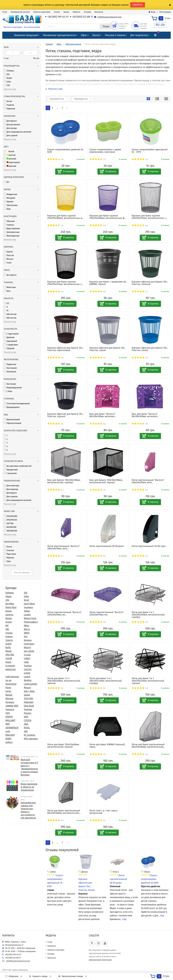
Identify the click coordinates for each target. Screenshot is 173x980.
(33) (98, 292)
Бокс (7, 291)
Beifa (8, 647)
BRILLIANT (10, 720)
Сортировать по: (57, 99)
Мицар (27, 688)
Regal (8, 662)
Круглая (9, 202)
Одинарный (10, 341)
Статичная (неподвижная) (17, 404)
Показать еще (10, 89)
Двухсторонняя (12, 228)
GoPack (9, 742)
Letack (27, 677)
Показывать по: (81, 99)
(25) (140, 159)
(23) (55, 226)
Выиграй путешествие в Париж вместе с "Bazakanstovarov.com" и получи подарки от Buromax (32, 767)
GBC (26, 731)
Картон (8, 252)
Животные (10, 287)
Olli (7, 74)
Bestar (9, 618)
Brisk (26, 600)
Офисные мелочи (73, 44)
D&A (26, 724)
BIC (7, 626)
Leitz (8, 731)
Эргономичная (12, 232)
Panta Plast (11, 607)
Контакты (99, 12)
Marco (27, 629)
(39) (140, 226)
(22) (98, 424)
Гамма (27, 695)
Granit (9, 622)
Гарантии (52, 946)
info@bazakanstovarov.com (109, 17)
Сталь (8, 263)
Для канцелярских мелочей (18, 132)
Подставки (10, 554)
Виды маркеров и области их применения (29, 787)
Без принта (10, 275)
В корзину (69, 171)
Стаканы (9, 550)
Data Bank (29, 706)
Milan (27, 626)
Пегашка (10, 702)
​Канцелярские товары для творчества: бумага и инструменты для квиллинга (28, 810)
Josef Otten (29, 604)
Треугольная (11, 205)
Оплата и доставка (42, 12)
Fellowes (9, 71)
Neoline (28, 680)
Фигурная (10, 198)
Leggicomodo (30, 684)
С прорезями (11, 345)
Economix (10, 666)
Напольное (10, 372)
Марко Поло (30, 618)
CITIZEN (28, 720)
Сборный (9, 348)
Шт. (7, 182)
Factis (8, 691)
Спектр (9, 640)
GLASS (9, 644)
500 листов (10, 318)
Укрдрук (10, 709)
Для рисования (12, 125)
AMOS (27, 633)
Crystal (27, 655)
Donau (9, 611)
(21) (140, 292)
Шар (7, 209)
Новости (77, 12)
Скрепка (9, 225)
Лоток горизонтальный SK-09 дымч (118, 879)
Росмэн (28, 713)
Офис (84, 35)
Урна (7, 561)
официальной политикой (100, 960)
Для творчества (139, 35)
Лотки (8, 547)
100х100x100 (10, 531)
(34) (98, 226)
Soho (7, 82)
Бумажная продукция (26, 35)
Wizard (27, 647)
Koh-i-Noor (29, 691)
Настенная (10, 384)
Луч (26, 636)
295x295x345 (10, 520)
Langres (9, 615)
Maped (9, 695)
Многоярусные (12, 236)
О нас (5, 12)
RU (158, 25)
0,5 (6, 303)
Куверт (9, 636)
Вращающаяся (12, 407)
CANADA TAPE (12, 706)
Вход (152, 12)
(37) (140, 490)
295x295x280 (10, 516)
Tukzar (27, 611)
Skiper (8, 78)
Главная (49, 44)
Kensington (11, 684)
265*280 (9, 523)
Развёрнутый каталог (20, 12)
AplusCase (11, 669)
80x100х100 (10, 527)
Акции (66, 12)
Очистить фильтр (22, 573)
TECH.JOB (28, 698)
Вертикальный (12, 419)
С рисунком (10, 473)
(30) (55, 292)
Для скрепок (11, 135)
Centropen (29, 644)
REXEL (27, 728)
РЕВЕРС (9, 717)
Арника (28, 640)
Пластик (9, 255)
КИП (26, 717)
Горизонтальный (13, 423)
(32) (55, 424)
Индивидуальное (13, 388)
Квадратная (10, 194)
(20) (55, 358)
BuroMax (10, 604)
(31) (55, 556)
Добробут (29, 702)
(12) (98, 159)
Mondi (9, 651)
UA (163, 25)
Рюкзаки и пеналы (115, 35)
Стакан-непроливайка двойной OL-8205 (150, 879)
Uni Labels (29, 651)
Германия (10, 109)
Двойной (9, 337)
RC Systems (30, 735)
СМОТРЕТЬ (138, 5)
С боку (8, 391)
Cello (26, 662)
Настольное (10, 368)
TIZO (8, 713)
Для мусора (10, 128)
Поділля (28, 709)
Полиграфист (31, 622)
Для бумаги (10, 121)
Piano (8, 688)
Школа (96, 35)
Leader (27, 615)
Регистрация (165, 12)
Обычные (9, 221)
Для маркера (11, 489)
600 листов (10, 314)
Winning (9, 698)
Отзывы (87, 12)
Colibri (27, 658)
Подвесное (10, 364)
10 (6, 311)
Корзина (9, 558)
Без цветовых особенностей (18, 466)
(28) (55, 159)
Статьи (57, 12)
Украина (9, 105)
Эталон (9, 633)
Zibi (7, 85)
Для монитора (11, 486)
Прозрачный (11, 470)
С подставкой (11, 334)
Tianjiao (28, 666)
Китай (8, 101)
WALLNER (10, 735)
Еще (125, 919)
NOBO (8, 739)
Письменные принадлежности (59, 35)
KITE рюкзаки (31, 739)
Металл (9, 259)
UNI (7, 629)
